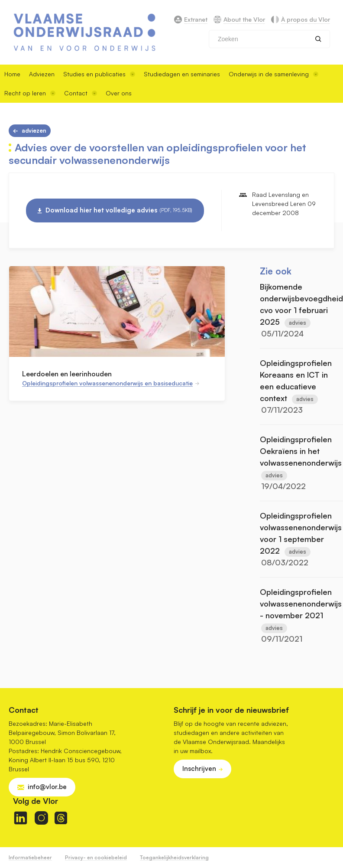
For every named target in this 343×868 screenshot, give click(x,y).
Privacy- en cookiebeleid (96, 857)
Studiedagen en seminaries (182, 74)
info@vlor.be (47, 787)
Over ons (119, 93)
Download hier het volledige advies (119, 210)
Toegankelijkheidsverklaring (174, 857)
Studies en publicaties (99, 74)
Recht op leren (30, 93)
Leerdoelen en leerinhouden (67, 374)
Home (12, 74)
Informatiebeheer (30, 857)
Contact (81, 93)
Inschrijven (199, 768)
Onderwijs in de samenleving (273, 74)
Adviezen (42, 74)
